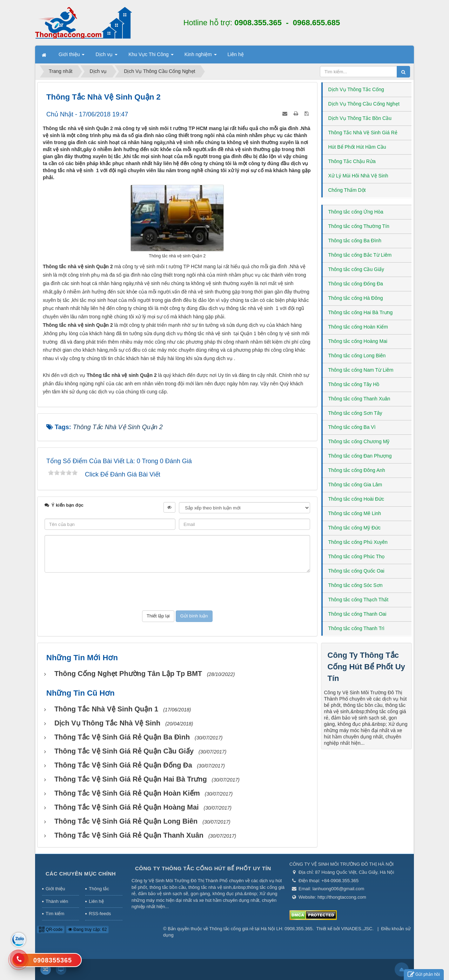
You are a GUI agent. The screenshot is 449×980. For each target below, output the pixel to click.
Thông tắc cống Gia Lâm (355, 485)
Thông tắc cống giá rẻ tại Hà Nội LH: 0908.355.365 (261, 929)
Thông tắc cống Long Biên (357, 356)
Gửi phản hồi (424, 975)
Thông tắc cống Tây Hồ (354, 384)
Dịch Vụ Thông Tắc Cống (356, 89)
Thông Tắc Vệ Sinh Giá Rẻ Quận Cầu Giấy (124, 751)
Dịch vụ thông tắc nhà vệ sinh (107, 723)
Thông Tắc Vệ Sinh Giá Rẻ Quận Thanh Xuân (129, 835)
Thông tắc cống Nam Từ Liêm (361, 370)
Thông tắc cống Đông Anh (357, 470)
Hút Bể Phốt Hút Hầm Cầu (357, 147)
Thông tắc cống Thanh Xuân (359, 399)
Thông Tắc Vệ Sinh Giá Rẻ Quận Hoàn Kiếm (127, 793)
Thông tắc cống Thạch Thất (358, 600)
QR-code (51, 930)
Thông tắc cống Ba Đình (355, 241)
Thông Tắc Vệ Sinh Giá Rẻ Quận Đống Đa (123, 765)
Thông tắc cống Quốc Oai (356, 571)
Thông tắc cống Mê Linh (355, 513)
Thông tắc (99, 889)
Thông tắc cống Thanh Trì (357, 628)
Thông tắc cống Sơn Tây (355, 413)
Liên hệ (96, 901)
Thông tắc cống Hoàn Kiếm (358, 327)
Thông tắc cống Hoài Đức (356, 499)
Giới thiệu (55, 889)
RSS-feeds (100, 914)
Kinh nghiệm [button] (201, 56)
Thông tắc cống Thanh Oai (357, 614)
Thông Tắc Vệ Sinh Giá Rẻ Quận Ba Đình (122, 737)
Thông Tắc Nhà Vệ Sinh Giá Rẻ (363, 133)
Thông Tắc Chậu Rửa (352, 161)
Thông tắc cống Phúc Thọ (357, 556)
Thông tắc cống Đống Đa (356, 284)
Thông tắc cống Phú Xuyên (358, 542)
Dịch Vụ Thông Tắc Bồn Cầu (360, 118)
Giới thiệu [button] (72, 56)
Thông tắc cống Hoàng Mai (358, 341)
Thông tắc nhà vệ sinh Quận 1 (106, 709)
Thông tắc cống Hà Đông (356, 298)
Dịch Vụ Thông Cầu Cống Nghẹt (364, 104)
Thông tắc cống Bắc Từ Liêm (360, 255)
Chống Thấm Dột (347, 190)
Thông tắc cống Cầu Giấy (356, 269)
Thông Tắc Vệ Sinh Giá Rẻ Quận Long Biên (126, 821)
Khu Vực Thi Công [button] (151, 56)
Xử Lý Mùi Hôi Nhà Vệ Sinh (358, 176)
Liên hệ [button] (236, 54)
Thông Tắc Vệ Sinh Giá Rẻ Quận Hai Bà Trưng (131, 779)
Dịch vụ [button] (106, 56)
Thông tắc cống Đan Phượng (360, 456)
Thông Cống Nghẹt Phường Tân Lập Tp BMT (128, 674)
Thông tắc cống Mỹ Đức (355, 528)
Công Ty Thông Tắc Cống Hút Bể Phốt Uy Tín (366, 667)
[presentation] (177, 592)
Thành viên (57, 901)
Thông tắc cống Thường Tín (359, 226)
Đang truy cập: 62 (87, 930)
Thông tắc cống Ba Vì (352, 427)
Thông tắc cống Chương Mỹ (359, 441)
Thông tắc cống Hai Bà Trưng (361, 312)
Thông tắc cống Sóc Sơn (356, 585)
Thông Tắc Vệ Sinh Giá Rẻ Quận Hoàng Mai (127, 807)
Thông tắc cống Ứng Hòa (356, 212)
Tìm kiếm (55, 914)
